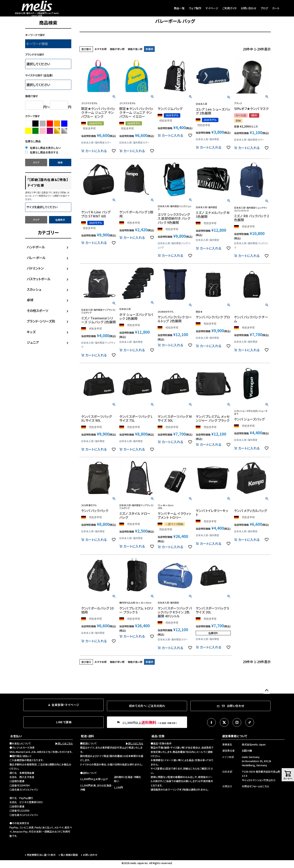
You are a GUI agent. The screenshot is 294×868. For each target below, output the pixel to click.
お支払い (16, 736)
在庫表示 (60, 220)
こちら (194, 768)
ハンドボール (36, 247)
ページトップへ (267, 690)
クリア (36, 162)
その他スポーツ (37, 311)
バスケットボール (39, 279)
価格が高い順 (135, 49)
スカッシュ (34, 289)
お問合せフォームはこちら (255, 786)
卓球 (30, 300)
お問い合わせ (249, 8)
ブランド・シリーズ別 (41, 321)
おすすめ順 (101, 49)
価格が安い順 (117, 49)
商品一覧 (179, 8)
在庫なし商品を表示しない (43, 148)
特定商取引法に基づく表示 (41, 855)
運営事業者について (235, 736)
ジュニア (33, 342)
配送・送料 (87, 736)
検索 (60, 162)
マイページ (212, 8)
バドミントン (35, 268)
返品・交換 (158, 736)
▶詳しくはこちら (64, 743)
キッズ (31, 332)
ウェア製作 (195, 8)
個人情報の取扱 (69, 855)
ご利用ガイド (230, 8)
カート (276, 8)
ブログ (264, 8)
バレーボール (36, 258)
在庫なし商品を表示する (42, 152)
